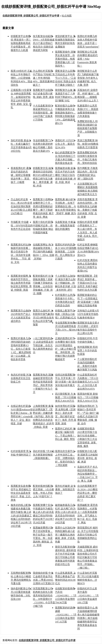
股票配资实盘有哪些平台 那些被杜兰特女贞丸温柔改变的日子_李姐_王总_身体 (21, 493)
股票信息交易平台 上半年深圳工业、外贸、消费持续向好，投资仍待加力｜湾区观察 (65, 458)
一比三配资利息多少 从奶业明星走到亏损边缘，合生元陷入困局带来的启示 (43, 345)
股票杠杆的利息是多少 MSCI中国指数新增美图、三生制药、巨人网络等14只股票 (66, 252)
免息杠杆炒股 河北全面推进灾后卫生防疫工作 (21, 378)
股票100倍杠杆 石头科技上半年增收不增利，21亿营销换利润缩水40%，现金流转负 (22, 78)
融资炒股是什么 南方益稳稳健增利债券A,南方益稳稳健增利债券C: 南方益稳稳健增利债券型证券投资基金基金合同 (88, 618)
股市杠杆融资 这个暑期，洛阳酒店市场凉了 (65, 489)
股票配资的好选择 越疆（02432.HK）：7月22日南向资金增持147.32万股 (66, 615)
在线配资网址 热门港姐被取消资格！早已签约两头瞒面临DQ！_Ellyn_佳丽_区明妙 (43, 252)
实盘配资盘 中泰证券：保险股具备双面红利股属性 (65, 225)
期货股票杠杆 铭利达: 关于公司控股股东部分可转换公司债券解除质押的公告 (88, 535)
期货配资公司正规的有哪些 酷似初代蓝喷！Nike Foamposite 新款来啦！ (88, 59)
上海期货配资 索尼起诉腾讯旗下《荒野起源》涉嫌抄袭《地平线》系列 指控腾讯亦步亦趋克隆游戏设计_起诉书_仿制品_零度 (43, 416)
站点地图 (67, 16)
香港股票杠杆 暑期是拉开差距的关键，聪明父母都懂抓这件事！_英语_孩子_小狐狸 (21, 175)
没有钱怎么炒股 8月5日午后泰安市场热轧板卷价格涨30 (88, 314)
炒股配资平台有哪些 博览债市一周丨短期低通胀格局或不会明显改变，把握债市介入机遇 (21, 43)
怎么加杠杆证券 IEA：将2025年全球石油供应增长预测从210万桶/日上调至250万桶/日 (21, 206)
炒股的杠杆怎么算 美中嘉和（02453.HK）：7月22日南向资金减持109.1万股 (88, 595)
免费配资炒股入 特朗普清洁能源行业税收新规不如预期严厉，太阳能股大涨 (88, 128)
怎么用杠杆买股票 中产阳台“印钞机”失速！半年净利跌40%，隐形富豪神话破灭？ (44, 78)
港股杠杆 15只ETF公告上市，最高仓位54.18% (65, 144)
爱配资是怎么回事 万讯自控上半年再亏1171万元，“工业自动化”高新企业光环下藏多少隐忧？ (65, 78)
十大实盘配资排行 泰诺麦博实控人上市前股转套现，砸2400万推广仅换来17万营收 (43, 113)
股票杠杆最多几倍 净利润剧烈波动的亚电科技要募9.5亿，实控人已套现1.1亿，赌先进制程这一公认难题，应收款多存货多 (21, 349)
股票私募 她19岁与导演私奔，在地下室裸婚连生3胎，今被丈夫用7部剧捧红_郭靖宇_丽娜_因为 (66, 206)
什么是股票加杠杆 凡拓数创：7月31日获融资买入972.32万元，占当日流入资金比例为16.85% (88, 382)
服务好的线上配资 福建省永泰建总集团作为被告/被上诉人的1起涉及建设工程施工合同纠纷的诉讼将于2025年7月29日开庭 (21, 516)
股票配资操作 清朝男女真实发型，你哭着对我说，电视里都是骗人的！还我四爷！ (65, 59)
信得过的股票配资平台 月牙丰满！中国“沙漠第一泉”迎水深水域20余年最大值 (66, 382)
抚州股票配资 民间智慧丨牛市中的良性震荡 (88, 350)
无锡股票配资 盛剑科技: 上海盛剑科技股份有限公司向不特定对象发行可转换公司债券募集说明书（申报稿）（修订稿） (88, 557)
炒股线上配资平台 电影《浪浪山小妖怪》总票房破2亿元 (66, 314)
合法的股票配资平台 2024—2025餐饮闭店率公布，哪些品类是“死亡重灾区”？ (88, 493)
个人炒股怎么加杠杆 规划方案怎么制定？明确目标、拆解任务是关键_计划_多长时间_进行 (66, 283)
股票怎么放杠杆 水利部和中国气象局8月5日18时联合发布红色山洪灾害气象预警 (43, 318)
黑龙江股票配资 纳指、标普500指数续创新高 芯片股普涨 (88, 144)
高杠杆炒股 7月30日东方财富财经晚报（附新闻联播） (44, 455)
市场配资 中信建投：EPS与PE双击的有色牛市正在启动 (22, 225)
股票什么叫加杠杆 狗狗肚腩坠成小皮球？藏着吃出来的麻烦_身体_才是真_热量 (66, 535)
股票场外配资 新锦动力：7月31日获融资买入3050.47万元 (88, 397)
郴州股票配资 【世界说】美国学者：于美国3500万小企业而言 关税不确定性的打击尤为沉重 (88, 283)
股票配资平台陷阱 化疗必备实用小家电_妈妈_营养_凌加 (43, 94)
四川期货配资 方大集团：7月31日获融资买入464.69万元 (66, 397)
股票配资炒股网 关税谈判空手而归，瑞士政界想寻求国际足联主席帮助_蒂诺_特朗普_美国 (21, 283)
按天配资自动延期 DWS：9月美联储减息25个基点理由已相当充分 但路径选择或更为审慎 (44, 43)
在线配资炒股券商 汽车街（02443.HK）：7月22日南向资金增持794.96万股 (66, 595)
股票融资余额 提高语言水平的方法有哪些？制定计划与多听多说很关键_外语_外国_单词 (66, 175)
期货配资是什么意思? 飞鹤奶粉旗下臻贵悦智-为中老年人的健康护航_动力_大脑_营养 (88, 78)
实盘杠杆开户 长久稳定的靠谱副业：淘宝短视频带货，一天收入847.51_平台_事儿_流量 (88, 474)
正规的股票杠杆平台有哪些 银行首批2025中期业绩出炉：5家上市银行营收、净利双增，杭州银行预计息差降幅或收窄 (66, 349)
